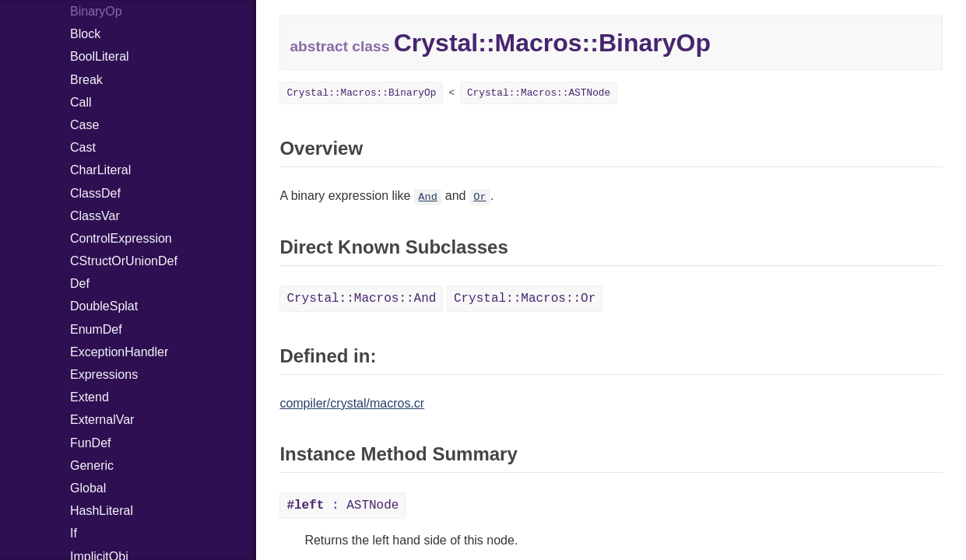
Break (86, 80)
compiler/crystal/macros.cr (352, 403)
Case (84, 125)
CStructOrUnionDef (124, 261)
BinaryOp (96, 11)
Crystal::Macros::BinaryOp (361, 93)
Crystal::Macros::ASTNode (539, 93)
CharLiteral (100, 170)
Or (479, 197)
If (74, 533)
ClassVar (95, 216)
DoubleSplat (104, 306)
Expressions (104, 374)
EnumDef (96, 329)
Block (85, 34)
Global (88, 488)
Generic (92, 465)
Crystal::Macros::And (361, 299)
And (427, 197)
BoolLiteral (100, 56)
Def (80, 283)
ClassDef (95, 193)
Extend (90, 397)
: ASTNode (342, 506)
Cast (83, 147)
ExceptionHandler (119, 352)
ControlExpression (121, 238)
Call (81, 102)
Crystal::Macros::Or (525, 299)
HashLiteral (102, 511)
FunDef (90, 443)
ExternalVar (102, 420)
